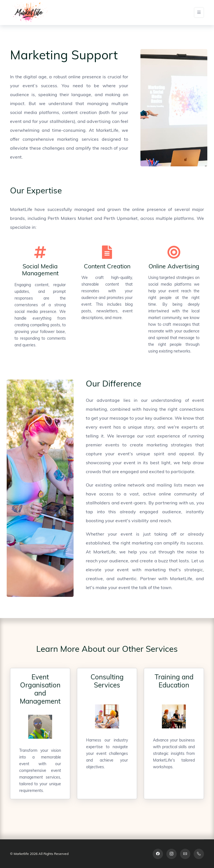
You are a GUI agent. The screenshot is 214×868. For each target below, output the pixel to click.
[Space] (29, 13)
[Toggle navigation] (199, 13)
